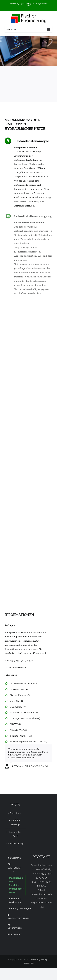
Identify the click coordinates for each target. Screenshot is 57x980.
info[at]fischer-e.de (42, 894)
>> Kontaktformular (15, 668)
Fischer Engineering (39, 960)
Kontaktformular (14, 649)
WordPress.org (16, 843)
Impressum (28, 963)
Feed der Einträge (16, 823)
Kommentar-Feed (16, 834)
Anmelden (15, 813)
